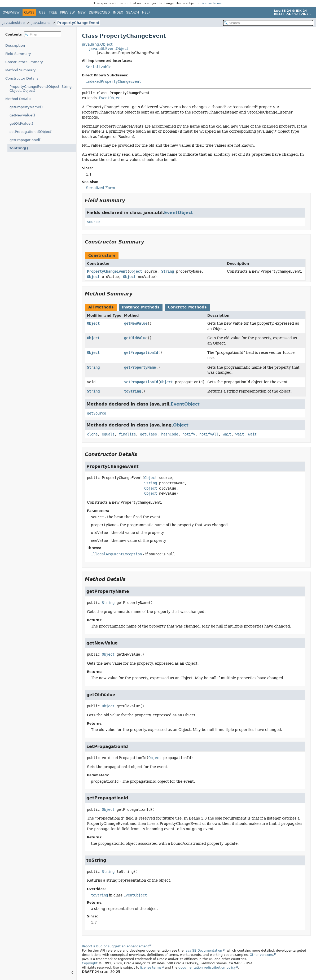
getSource (96, 413)
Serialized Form (100, 188)
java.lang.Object (97, 44)
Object (136, 271)
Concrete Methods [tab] (187, 307)
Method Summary (21, 70)
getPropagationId (141, 352)
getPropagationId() (26, 140)
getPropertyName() (26, 107)
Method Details (18, 99)
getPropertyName (140, 367)
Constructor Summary (24, 62)
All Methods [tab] (101, 307)
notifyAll (209, 434)
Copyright (90, 963)
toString (133, 391)
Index (118, 12)
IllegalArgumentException (116, 554)
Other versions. (262, 955)
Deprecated (99, 12)
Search (133, 12)
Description (16, 45)
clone (92, 434)
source (93, 222)
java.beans (41, 23)
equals (108, 434)
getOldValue (136, 338)
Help (146, 12)
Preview (67, 12)
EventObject (111, 98)
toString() (18, 148)
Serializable (99, 67)
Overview (11, 12)
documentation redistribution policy (207, 968)
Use (42, 12)
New (82, 12)
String (168, 271)
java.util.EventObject (109, 49)
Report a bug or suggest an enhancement (115, 946)
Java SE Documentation (203, 951)
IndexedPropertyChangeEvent (113, 81)
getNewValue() (22, 115)
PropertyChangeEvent (78, 23)
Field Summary (18, 54)
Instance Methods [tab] (141, 307)
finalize (127, 434)
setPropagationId (141, 382)
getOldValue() (21, 123)
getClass (148, 434)
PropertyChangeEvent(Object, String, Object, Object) (41, 89)
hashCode (170, 434)
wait (227, 434)
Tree (53, 12)
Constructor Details (22, 78)
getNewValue (136, 323)
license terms (212, 3)
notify (189, 434)
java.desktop (14, 23)
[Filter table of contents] (43, 34)
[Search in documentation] (268, 23)
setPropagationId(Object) (31, 132)
